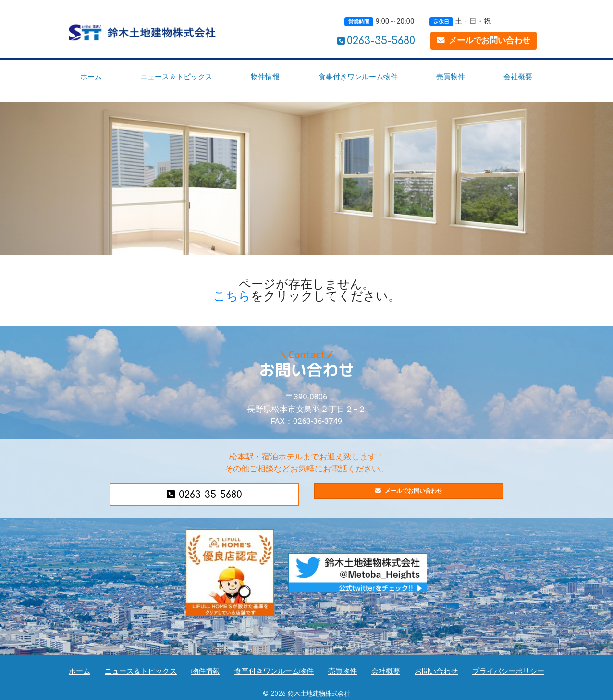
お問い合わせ (436, 671)
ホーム (91, 77)
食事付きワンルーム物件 (358, 77)
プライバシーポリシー (508, 671)
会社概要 (518, 77)
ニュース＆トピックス (176, 77)
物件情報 (265, 77)
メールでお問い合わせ (484, 41)
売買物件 (451, 77)
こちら (232, 296)
